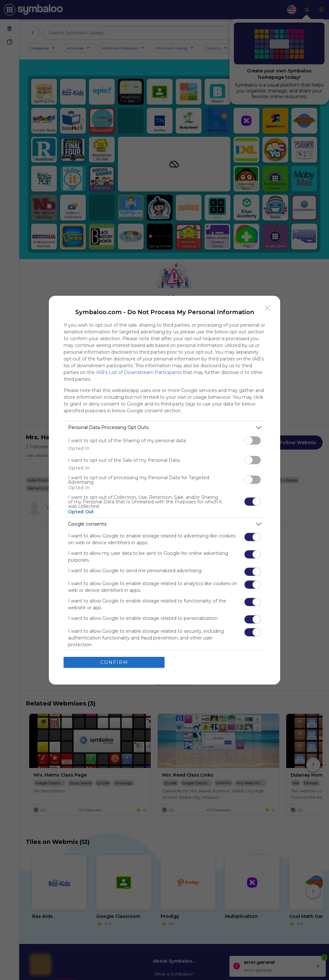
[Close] (268, 308)
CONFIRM (114, 662)
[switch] (253, 440)
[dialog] (164, 490)
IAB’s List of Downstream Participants (139, 372)
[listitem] (164, 427)
